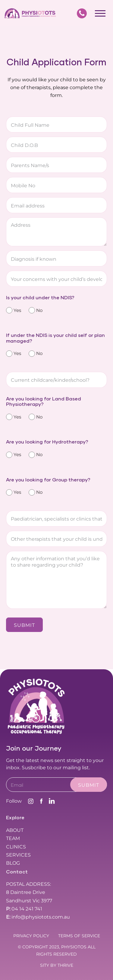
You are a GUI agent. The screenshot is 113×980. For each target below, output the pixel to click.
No (38, 310)
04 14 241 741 (24, 909)
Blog (13, 863)
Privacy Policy (31, 936)
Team (13, 838)
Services (18, 855)
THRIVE (65, 965)
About (15, 830)
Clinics (16, 847)
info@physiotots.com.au (38, 917)
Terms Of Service (79, 936)
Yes (16, 310)
